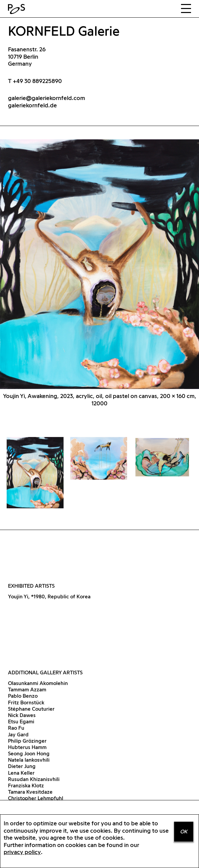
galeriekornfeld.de (32, 105)
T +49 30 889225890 (35, 81)
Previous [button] (50, 271)
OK (184, 831)
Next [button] (149, 271)
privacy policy (22, 852)
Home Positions (18, 9)
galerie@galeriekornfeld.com (47, 98)
